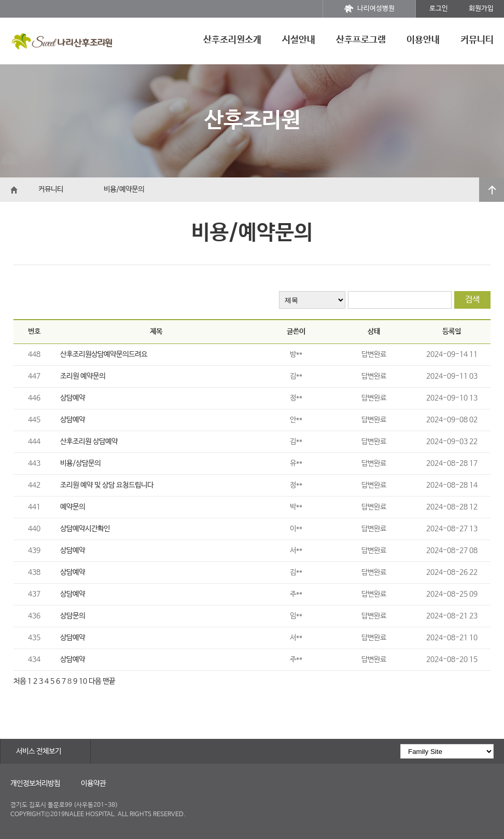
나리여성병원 (369, 9)
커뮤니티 (477, 40)
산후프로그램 (361, 40)
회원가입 (481, 9)
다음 (95, 681)
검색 (472, 300)
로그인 (439, 9)
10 (83, 681)
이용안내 (423, 40)
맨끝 (109, 681)
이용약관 (93, 783)
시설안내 (299, 40)
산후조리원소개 (232, 40)
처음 (20, 681)
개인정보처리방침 (35, 783)
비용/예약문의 (124, 189)
